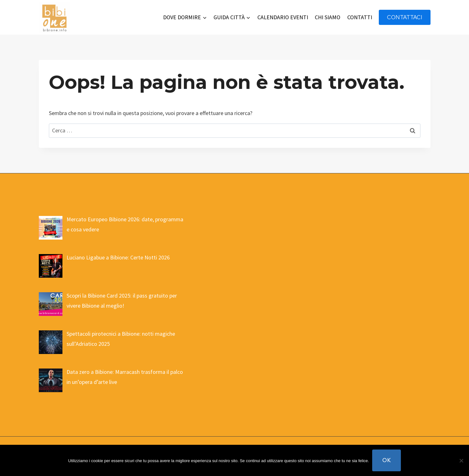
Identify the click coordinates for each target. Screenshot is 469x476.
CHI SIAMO (328, 17)
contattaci (405, 17)
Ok (387, 460)
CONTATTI (360, 17)
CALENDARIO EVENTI (283, 17)
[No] (461, 461)
